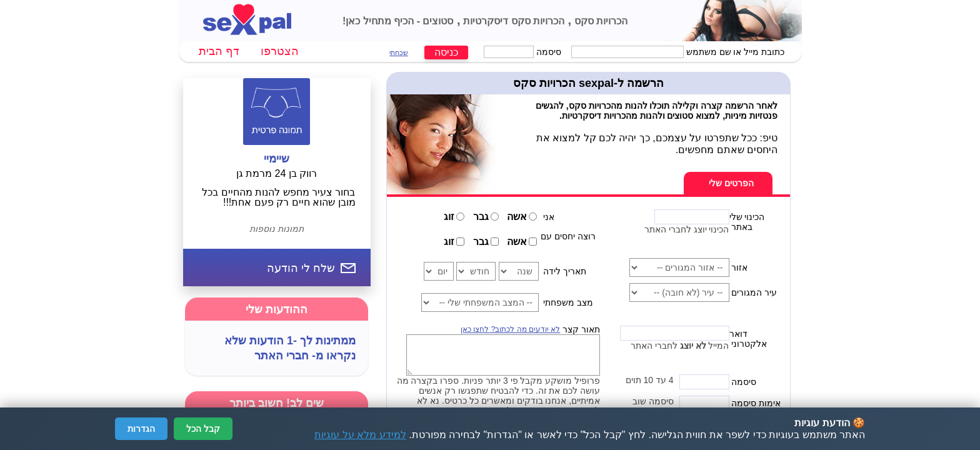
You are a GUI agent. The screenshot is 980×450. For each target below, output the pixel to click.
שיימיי (277, 159)
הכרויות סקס (599, 21)
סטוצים (437, 21)
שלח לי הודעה (301, 268)
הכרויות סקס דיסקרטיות (512, 21)
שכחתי (399, 52)
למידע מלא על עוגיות (360, 435)
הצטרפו (280, 51)
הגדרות (141, 429)
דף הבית (219, 51)
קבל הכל (203, 429)
